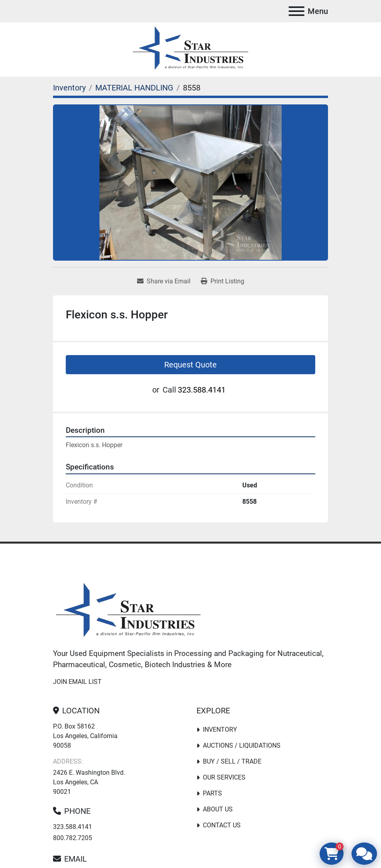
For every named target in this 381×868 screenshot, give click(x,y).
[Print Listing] (223, 281)
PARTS (212, 793)
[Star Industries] (128, 611)
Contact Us (222, 825)
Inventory (220, 730)
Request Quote (190, 365)
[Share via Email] (164, 281)
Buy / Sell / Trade (232, 761)
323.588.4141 (202, 390)
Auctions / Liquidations (242, 745)
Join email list (77, 682)
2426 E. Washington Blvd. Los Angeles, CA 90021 (89, 782)
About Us (218, 809)
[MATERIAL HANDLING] (134, 88)
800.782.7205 (73, 838)
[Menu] (297, 11)
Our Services (224, 777)
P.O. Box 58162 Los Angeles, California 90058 (85, 736)
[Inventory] (69, 88)
